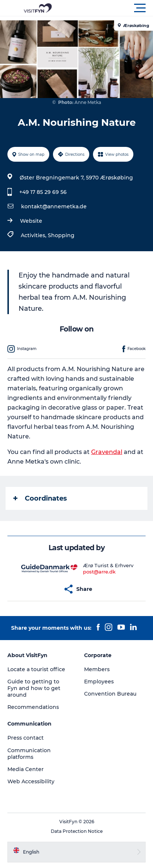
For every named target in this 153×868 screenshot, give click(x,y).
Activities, (34, 235)
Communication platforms (29, 754)
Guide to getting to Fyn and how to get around (34, 688)
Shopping (61, 235)
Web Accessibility (31, 781)
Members (97, 669)
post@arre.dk (99, 572)
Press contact (26, 738)
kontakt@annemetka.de (54, 206)
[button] (110, 8)
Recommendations (33, 707)
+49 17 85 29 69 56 (43, 192)
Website (31, 221)
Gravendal (107, 452)
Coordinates (40, 498)
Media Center (26, 769)
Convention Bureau (110, 694)
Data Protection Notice (77, 831)
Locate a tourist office (36, 669)
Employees (99, 682)
